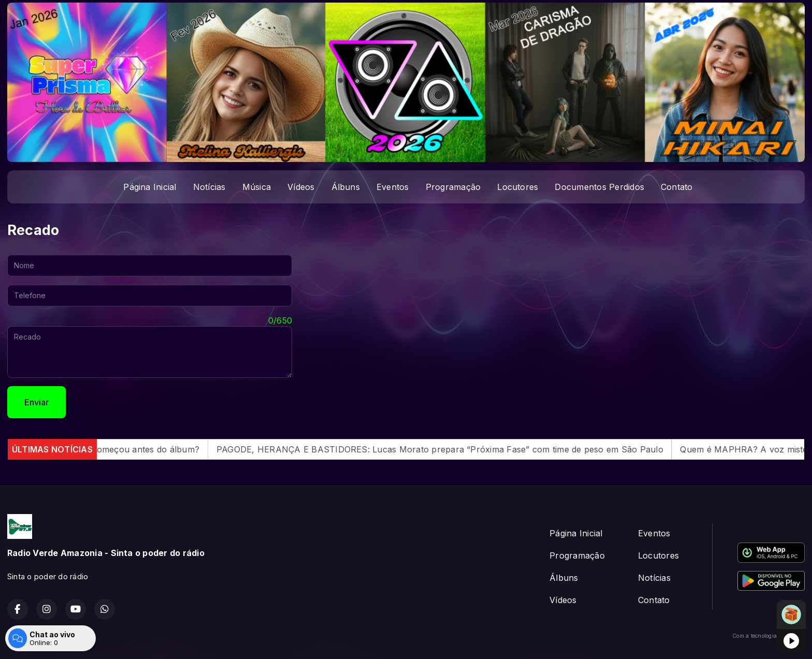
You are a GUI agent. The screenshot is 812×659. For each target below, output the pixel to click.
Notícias (209, 187)
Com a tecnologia (769, 636)
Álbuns (346, 187)
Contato (677, 187)
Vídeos (301, 187)
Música (257, 187)
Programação (453, 187)
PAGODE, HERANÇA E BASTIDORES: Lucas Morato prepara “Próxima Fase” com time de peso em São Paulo (452, 449)
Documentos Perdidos (599, 187)
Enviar (37, 402)
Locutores (518, 187)
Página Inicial (150, 187)
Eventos (393, 187)
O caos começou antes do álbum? (142, 449)
